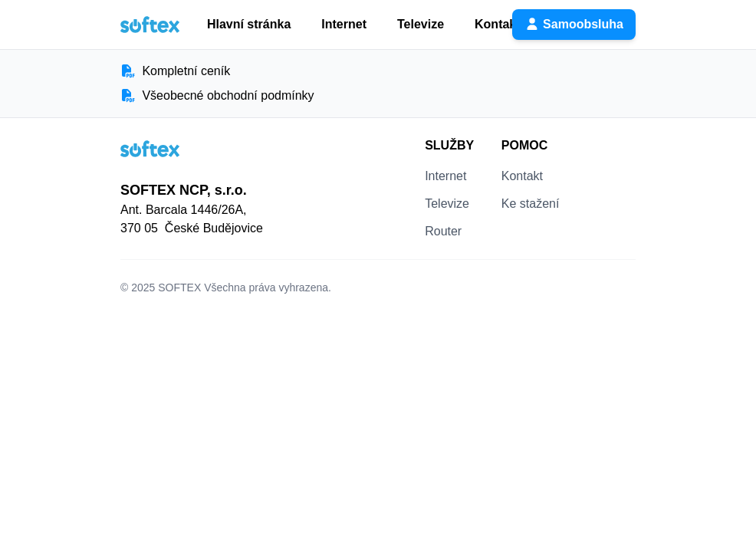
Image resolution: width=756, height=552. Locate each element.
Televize (421, 24)
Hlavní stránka (249, 24)
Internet (344, 24)
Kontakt (498, 24)
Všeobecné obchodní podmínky (217, 95)
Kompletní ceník (175, 71)
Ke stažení (531, 204)
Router (443, 231)
